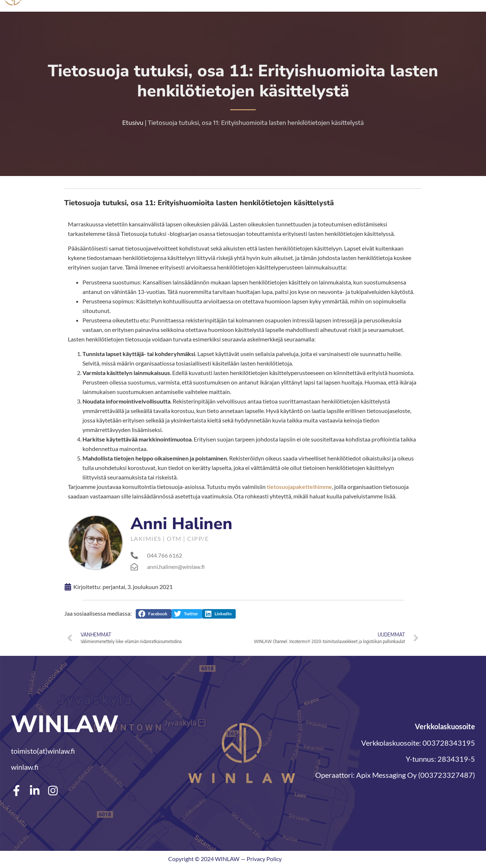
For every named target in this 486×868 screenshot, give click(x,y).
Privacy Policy (264, 860)
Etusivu (133, 124)
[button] (154, 615)
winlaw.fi (25, 768)
